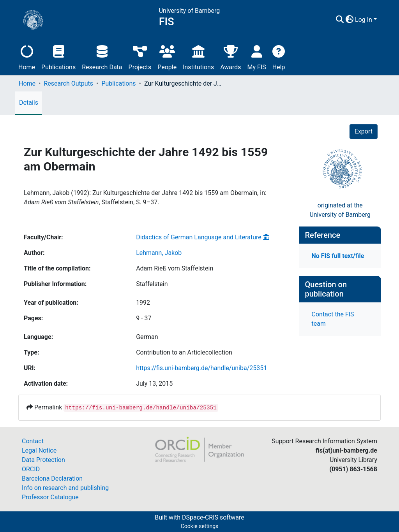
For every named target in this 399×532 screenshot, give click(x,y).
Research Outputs (68, 83)
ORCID (31, 469)
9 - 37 (144, 318)
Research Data (102, 57)
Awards (230, 57)
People (167, 57)
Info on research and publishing (65, 488)
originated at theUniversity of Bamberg (340, 210)
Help (279, 57)
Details (29, 103)
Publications (58, 57)
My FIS (257, 57)
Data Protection (43, 460)
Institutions (198, 57)
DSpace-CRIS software (213, 517)
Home (27, 57)
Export (364, 131)
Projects (140, 57)
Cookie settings (200, 526)
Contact (33, 441)
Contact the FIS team (333, 319)
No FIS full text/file (338, 256)
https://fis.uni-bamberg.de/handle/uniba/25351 (201, 368)
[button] (349, 20)
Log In (364, 20)
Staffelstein (152, 284)
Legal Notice (39, 450)
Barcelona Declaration (52, 478)
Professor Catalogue (50, 497)
